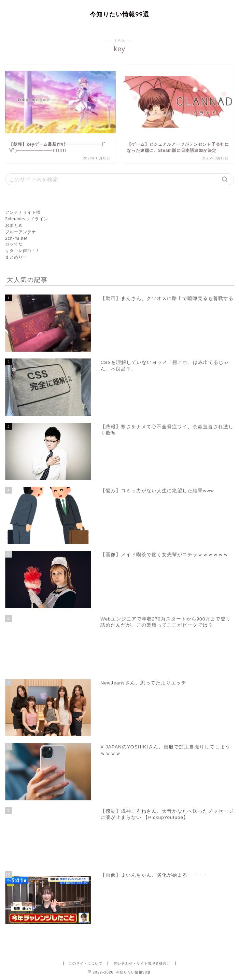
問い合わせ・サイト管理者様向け (142, 963)
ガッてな (14, 244)
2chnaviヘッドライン (27, 219)
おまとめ (14, 225)
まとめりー (16, 257)
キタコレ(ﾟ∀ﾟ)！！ (23, 251)
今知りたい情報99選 (119, 14)
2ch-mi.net (16, 238)
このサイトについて (86, 963)
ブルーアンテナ (21, 232)
